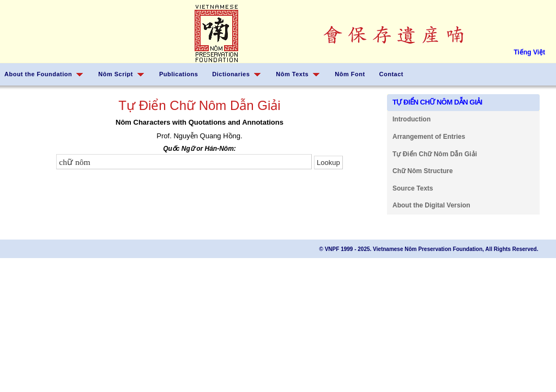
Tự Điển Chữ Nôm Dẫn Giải (435, 154)
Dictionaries (231, 74)
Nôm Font (350, 74)
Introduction (412, 119)
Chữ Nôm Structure (423, 171)
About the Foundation (38, 74)
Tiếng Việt (529, 52)
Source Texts (413, 188)
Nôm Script (116, 74)
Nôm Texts (292, 74)
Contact (391, 74)
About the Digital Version (431, 205)
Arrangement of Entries (429, 137)
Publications (179, 74)
